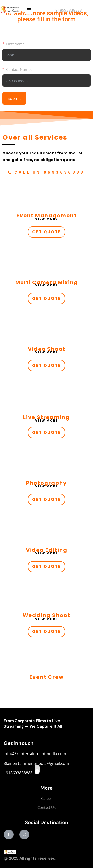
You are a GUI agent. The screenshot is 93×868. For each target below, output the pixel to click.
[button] (29, 10)
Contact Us (46, 807)
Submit (14, 98)
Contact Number (20, 69)
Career (47, 798)
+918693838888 (68, 10)
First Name (15, 44)
